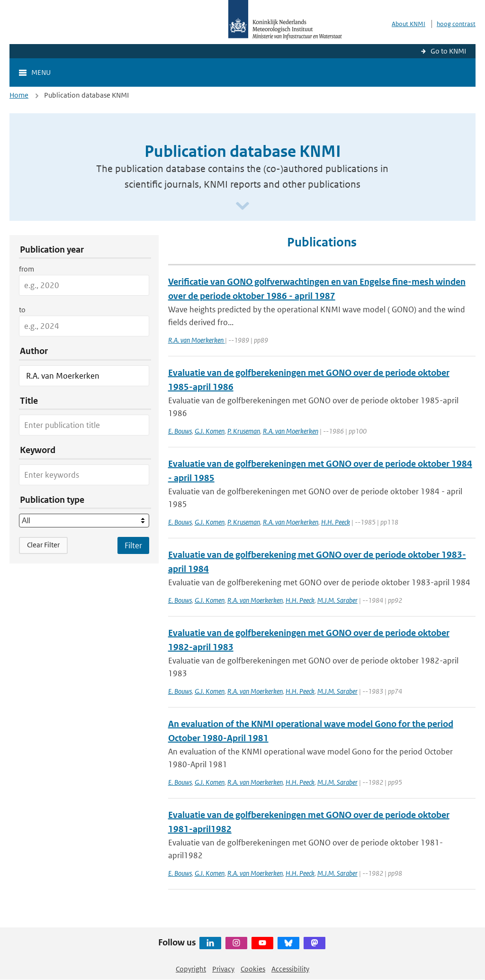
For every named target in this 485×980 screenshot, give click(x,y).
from (27, 269)
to (22, 310)
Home (19, 95)
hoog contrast (456, 24)
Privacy (223, 969)
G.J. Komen (210, 431)
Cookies (253, 969)
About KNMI (409, 24)
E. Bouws (180, 431)
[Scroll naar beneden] (242, 206)
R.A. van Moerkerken (197, 340)
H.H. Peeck (336, 522)
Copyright (191, 969)
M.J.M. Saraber (337, 600)
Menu (41, 72)
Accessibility (290, 969)
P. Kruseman (244, 431)
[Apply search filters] (133, 545)
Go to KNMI (448, 51)
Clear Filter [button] (43, 545)
